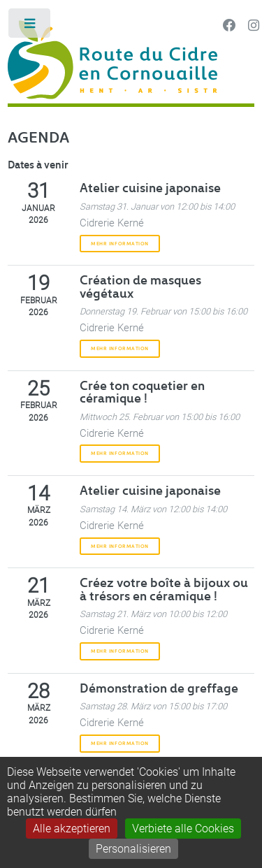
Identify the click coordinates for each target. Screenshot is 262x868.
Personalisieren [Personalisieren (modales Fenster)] (133, 849)
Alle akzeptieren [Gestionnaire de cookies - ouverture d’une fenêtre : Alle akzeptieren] (72, 829)
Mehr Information (120, 243)
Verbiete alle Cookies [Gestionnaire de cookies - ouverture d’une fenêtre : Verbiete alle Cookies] (183, 829)
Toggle (30, 26)
